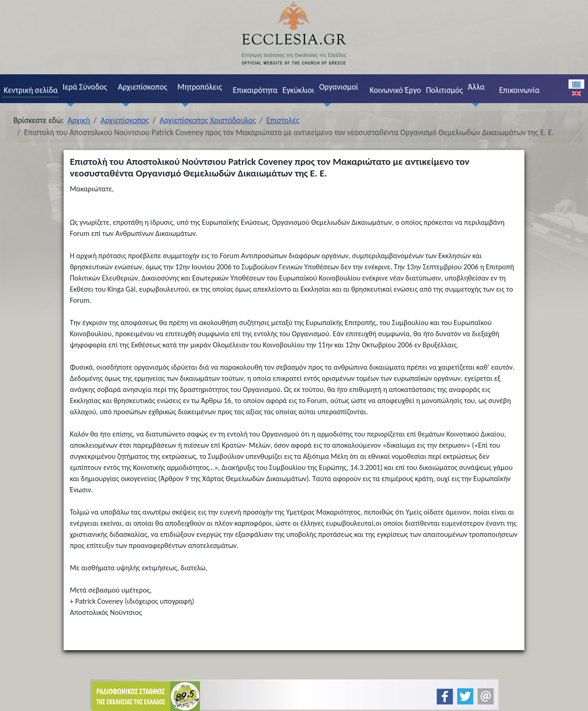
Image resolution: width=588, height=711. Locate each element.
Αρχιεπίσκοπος (142, 87)
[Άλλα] (473, 105)
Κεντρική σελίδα (31, 90)
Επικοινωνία (519, 90)
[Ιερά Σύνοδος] (68, 105)
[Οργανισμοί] (325, 105)
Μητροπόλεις (200, 87)
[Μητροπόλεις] (183, 105)
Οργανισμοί (339, 87)
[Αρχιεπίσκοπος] (123, 105)
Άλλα (476, 87)
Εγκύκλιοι (299, 90)
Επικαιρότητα (255, 90)
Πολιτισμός (445, 90)
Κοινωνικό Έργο (395, 90)
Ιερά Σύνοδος (85, 87)
